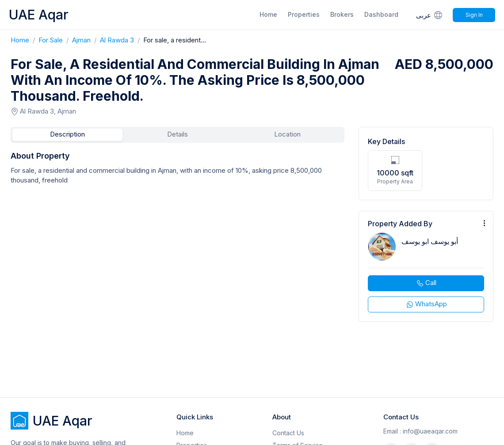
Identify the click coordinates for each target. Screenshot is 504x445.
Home (268, 14)
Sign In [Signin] (474, 15)
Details (178, 134)
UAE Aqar (39, 15)
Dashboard (381, 14)
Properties (304, 14)
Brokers (342, 14)
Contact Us (288, 433)
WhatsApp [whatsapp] (426, 304)
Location (287, 134)
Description (67, 134)
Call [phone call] (426, 283)
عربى (430, 15)
